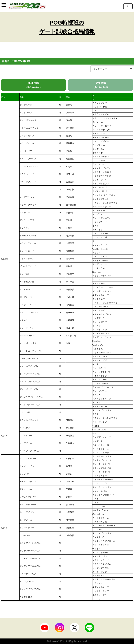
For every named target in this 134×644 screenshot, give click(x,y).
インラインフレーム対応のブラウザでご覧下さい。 (120, 6)
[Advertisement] (67, 51)
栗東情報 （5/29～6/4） (101, 85)
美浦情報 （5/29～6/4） (33, 85)
